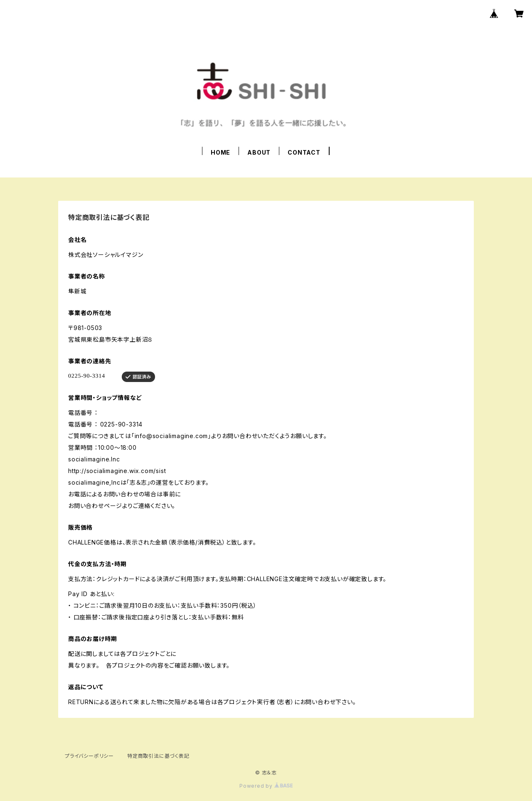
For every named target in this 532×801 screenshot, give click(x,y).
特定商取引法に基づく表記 (158, 756)
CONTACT (304, 152)
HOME (220, 152)
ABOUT (259, 152)
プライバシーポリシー (89, 756)
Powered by (266, 786)
